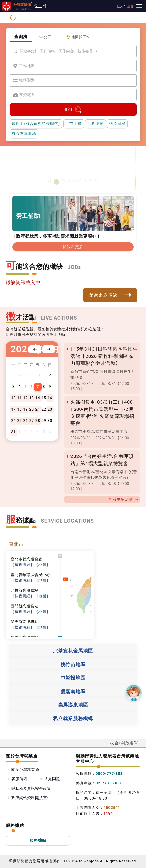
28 (38, 421)
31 (13, 432)
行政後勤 (96, 124)
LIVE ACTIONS (59, 318)
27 (31, 421)
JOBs (74, 267)
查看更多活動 (123, 499)
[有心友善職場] (58, 181)
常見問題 (52, 779)
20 (31, 409)
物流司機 (117, 124)
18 (19, 409)
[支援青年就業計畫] (69, 181)
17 (13, 409)
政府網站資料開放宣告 (31, 798)
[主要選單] (139, 6)
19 (25, 409)
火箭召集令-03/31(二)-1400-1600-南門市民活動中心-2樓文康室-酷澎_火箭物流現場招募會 (102, 413)
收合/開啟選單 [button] (124, 743)
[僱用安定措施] (74, 181)
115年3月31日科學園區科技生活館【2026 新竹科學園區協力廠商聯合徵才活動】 (104, 356)
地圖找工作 (78, 37)
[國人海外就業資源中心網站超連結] (91, 181)
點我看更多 (73, 247)
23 (50, 409)
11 (19, 398)
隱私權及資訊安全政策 (31, 789)
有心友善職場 (24, 134)
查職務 (21, 37)
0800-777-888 (109, 774)
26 (25, 421)
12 (25, 398)
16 (50, 398)
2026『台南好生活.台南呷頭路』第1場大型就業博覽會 (102, 460)
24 (13, 421)
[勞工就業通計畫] (63, 181)
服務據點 (38, 840)
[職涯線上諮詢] (96, 181)
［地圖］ (42, 565)
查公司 (45, 37)
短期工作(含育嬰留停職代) (36, 124)
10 (13, 398)
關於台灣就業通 (25, 770)
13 (31, 398)
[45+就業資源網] (85, 181)
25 (19, 421)
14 (38, 398)
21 (38, 409)
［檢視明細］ (23, 565)
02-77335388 (108, 783)
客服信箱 (19, 779)
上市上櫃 (74, 124)
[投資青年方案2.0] (80, 181)
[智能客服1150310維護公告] (51, 182)
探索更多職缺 (110, 295)
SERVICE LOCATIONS (67, 521)
